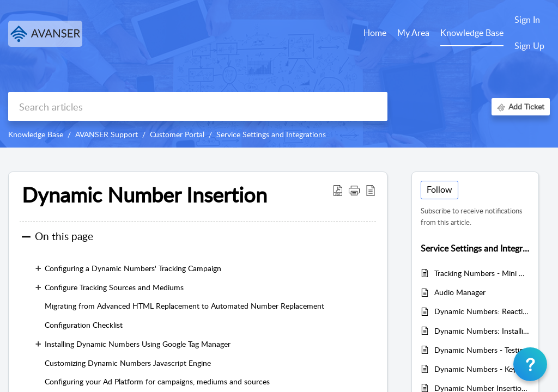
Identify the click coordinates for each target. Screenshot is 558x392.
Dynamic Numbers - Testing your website (482, 350)
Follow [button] (439, 189)
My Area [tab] (413, 33)
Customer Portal (177, 134)
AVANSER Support (107, 134)
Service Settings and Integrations (271, 134)
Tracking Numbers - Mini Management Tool (482, 273)
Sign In (527, 20)
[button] (338, 190)
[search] (198, 106)
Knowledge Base (36, 134)
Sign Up (529, 46)
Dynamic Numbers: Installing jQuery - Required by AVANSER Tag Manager (482, 331)
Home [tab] (375, 33)
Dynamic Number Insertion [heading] (144, 195)
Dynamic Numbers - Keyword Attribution (482, 369)
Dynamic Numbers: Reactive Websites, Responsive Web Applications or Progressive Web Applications (482, 311)
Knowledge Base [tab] (472, 33)
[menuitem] (529, 21)
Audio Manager (460, 292)
